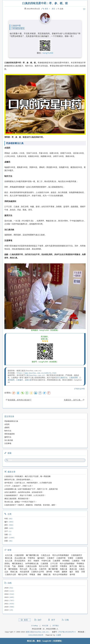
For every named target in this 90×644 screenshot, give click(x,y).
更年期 (49, 572)
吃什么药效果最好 (67, 563)
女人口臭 (9, 561)
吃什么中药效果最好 (61, 555)
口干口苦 (54, 563)
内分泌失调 (24, 572)
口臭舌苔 (54, 566)
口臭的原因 (73, 378)
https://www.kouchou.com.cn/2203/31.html (37, 373)
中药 (6, 519)
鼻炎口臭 (73, 569)
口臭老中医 (61, 558)
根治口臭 (9, 558)
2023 (6, 597)
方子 (6, 531)
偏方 (6, 522)
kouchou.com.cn (37, 375)
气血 (14, 566)
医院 (77, 572)
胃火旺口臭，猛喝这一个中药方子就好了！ (21, 502)
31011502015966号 (36, 635)
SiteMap (35, 626)
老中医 (72, 574)
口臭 (27, 375)
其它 (53, 9)
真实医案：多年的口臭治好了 (20, 400)
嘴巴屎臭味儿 (18, 563)
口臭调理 (56, 561)
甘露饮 (71, 558)
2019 (6, 610)
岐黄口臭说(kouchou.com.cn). (38, 632)
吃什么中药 (80, 389)
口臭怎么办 (46, 555)
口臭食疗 (51, 558)
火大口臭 (9, 555)
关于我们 (56, 626)
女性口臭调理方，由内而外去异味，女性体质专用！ (24, 492)
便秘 (39, 574)
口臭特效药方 (77, 555)
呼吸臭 (32, 574)
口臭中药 (43, 569)
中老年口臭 (46, 561)
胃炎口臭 (14, 572)
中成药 (57, 572)
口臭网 (58, 635)
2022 (6, 600)
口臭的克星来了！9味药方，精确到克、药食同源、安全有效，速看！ (30, 505)
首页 (46, 9)
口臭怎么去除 (31, 566)
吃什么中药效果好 (60, 574)
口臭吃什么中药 (38, 572)
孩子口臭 (73, 566)
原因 (6, 528)
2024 (6, 594)
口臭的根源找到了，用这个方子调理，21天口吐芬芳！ (25, 495)
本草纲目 (66, 561)
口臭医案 (44, 563)
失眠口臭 (64, 569)
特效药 (36, 561)
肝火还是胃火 (20, 561)
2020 (6, 607)
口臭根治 (76, 561)
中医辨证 (64, 566)
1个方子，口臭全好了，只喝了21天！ (19, 486)
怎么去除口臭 (20, 558)
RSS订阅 (45, 626)
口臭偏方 (20, 380)
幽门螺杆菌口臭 (32, 555)
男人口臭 (33, 569)
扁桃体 (64, 572)
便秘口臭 (47, 574)
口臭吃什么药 (10, 574)
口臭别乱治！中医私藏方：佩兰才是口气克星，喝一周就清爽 (27, 476)
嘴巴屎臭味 (13, 569)
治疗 (6, 538)
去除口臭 (28, 380)
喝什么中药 (23, 574)
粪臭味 (21, 566)
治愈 (6, 534)
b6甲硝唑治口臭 (32, 563)
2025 (6, 591)
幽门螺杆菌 (53, 569)
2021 (6, 604)
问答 (6, 541)
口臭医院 (79, 558)
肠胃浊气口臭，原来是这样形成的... (19, 480)
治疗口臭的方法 (61, 378)
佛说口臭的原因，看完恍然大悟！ (17, 499)
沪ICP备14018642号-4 (67, 632)
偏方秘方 (41, 558)
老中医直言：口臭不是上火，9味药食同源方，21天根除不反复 (28, 483)
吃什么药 (24, 569)
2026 (6, 588)
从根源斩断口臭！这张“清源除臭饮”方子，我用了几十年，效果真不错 (31, 489)
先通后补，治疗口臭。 (73, 400)
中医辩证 (31, 558)
